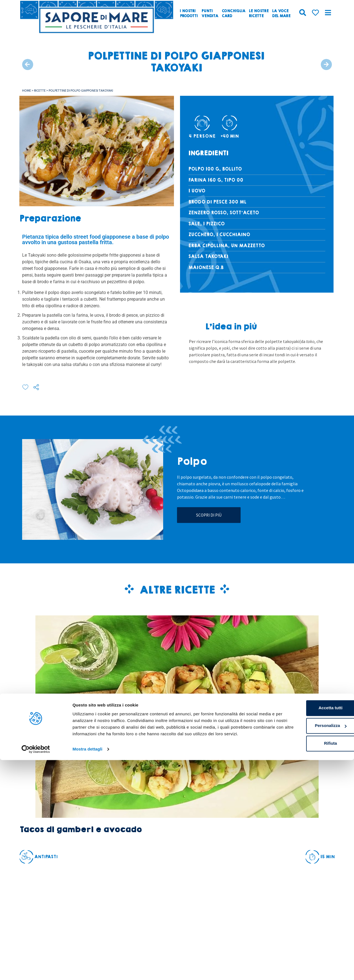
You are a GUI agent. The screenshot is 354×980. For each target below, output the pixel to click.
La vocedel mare (281, 14)
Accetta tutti (308, 921)
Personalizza (308, 939)
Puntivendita (210, 14)
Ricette (40, 90)
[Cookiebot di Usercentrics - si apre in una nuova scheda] (36, 969)
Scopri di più (209, 515)
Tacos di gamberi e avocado (80, 830)
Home (27, 90)
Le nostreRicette (259, 14)
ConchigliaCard (234, 14)
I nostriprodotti (189, 14)
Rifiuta (308, 957)
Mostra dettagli (87, 969)
